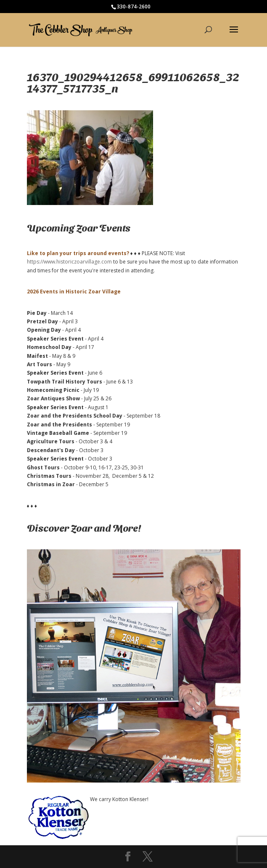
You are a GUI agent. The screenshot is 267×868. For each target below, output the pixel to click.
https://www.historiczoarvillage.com (69, 262)
